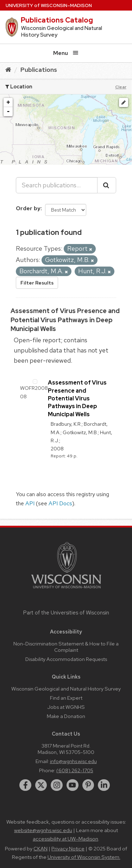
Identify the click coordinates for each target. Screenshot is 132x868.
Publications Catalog (57, 20)
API (30, 503)
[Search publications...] (57, 185)
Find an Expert (66, 698)
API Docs (60, 503)
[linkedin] (104, 785)
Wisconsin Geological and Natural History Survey (66, 689)
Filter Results (37, 283)
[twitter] (41, 785)
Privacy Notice (68, 849)
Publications (39, 70)
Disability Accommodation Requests (66, 659)
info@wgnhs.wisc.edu (73, 761)
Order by (28, 208)
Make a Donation (66, 716)
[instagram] (57, 785)
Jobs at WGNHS (66, 707)
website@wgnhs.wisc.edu (43, 830)
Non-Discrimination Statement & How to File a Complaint (66, 647)
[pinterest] (88, 785)
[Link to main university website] (66, 590)
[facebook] (25, 785)
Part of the (66, 613)
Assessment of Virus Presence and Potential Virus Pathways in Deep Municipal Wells (65, 320)
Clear (121, 87)
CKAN (40, 849)
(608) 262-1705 (75, 770)
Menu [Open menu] (66, 53)
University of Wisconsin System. (84, 857)
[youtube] (73, 785)
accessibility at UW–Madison (65, 839)
